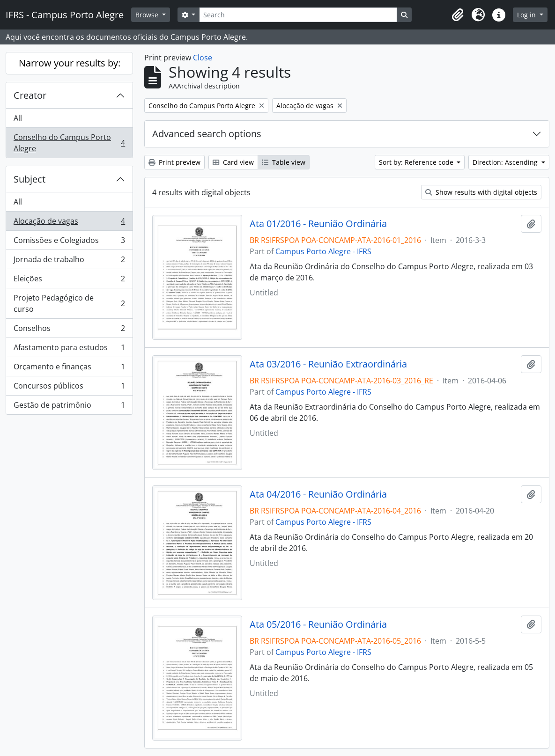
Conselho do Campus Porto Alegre (69, 143)
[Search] (298, 15)
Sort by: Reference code (417, 162)
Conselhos (69, 330)
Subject (30, 179)
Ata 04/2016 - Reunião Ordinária (318, 494)
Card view (233, 162)
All (18, 118)
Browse (148, 15)
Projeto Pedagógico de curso (69, 303)
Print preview (174, 162)
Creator (30, 95)
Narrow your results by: (70, 63)
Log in (527, 15)
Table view (284, 162)
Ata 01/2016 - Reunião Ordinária (318, 224)
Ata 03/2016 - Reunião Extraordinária (328, 364)
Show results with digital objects (481, 192)
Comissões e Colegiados (69, 242)
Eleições (69, 281)
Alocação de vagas (69, 223)
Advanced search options (207, 134)
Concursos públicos (69, 388)
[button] (458, 15)
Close (203, 58)
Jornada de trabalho (69, 261)
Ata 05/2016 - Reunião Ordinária (318, 624)
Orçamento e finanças (69, 369)
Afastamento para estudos (69, 349)
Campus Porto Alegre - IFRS (323, 251)
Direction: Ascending (506, 162)
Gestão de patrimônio (69, 407)
